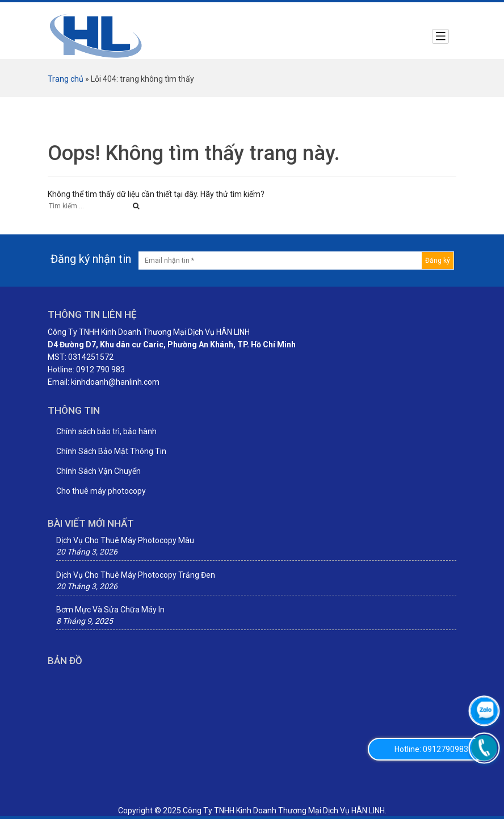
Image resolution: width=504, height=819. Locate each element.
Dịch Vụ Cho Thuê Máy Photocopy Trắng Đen (136, 575)
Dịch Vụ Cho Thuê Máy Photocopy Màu (125, 540)
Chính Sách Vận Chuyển (98, 471)
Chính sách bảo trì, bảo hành (106, 431)
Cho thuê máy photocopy (101, 491)
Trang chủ (66, 79)
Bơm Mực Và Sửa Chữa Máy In (110, 610)
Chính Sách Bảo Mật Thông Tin (111, 451)
